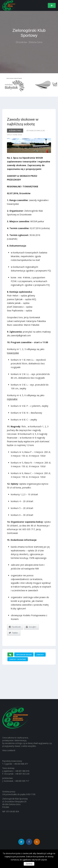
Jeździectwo (15, 131)
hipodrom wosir (24, 655)
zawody (40, 655)
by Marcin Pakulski (36, 131)
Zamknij (29, 864)
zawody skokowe (18, 659)
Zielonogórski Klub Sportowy (29, 33)
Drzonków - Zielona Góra (29, 42)
